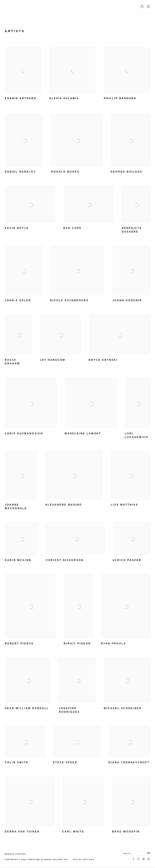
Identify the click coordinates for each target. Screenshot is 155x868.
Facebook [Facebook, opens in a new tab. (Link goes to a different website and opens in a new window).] (133, 859)
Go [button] (149, 853)
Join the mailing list (143, 859)
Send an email (149, 859)
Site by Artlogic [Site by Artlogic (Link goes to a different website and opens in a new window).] (84, 859)
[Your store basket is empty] (142, 7)
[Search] (133, 854)
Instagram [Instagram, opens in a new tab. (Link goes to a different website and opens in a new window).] (138, 859)
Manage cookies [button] (15, 854)
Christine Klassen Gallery (40, 7)
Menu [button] (148, 7)
